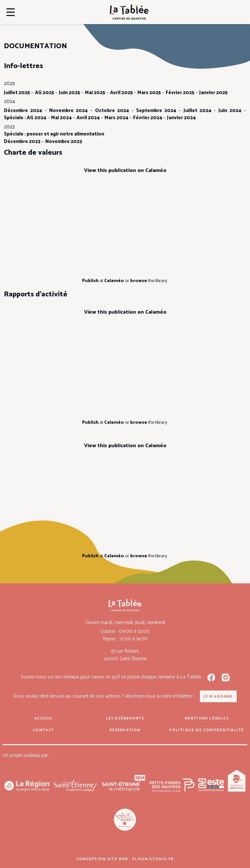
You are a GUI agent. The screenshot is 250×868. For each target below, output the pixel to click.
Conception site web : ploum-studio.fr (125, 859)
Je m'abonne (218, 697)
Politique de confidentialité (207, 730)
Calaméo (114, 281)
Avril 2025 (122, 93)
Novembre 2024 (68, 111)
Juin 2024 (230, 111)
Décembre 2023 (22, 142)
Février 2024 (148, 118)
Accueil (43, 718)
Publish (90, 281)
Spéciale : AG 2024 (25, 118)
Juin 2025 (69, 93)
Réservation (125, 730)
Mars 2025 (149, 93)
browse (139, 281)
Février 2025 (180, 93)
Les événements (125, 718)
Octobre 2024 (112, 111)
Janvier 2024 (181, 118)
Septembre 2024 (156, 111)
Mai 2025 (95, 93)
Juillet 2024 (197, 111)
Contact (43, 730)
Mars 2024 (116, 118)
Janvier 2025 (213, 93)
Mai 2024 (61, 118)
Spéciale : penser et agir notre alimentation (54, 134)
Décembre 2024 (23, 111)
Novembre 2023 (64, 142)
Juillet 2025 (17, 93)
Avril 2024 (88, 118)
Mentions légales (207, 718)
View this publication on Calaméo (125, 171)
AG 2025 (44, 93)
